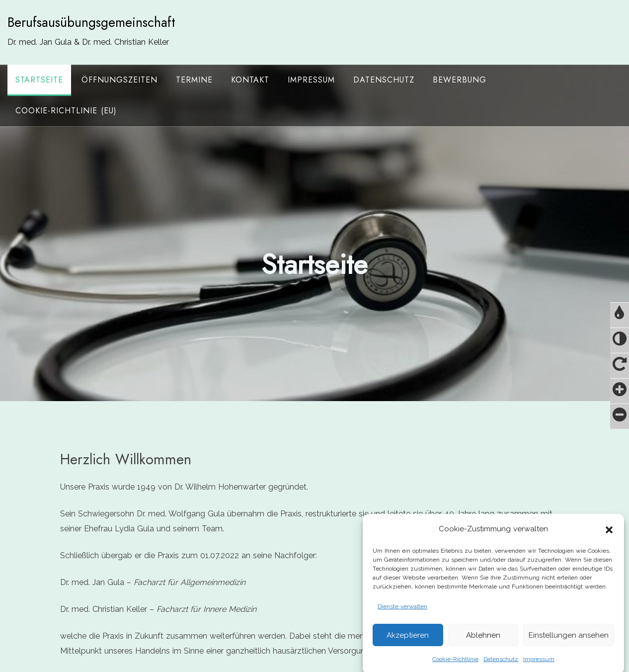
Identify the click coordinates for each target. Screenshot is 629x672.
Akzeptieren (408, 646)
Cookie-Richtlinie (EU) (66, 111)
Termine (194, 80)
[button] (609, 540)
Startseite (39, 80)
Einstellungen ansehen (569, 646)
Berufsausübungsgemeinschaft (91, 22)
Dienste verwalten (402, 618)
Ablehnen (483, 646)
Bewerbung (460, 80)
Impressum (311, 80)
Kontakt (250, 80)
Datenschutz (384, 80)
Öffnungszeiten (119, 80)
